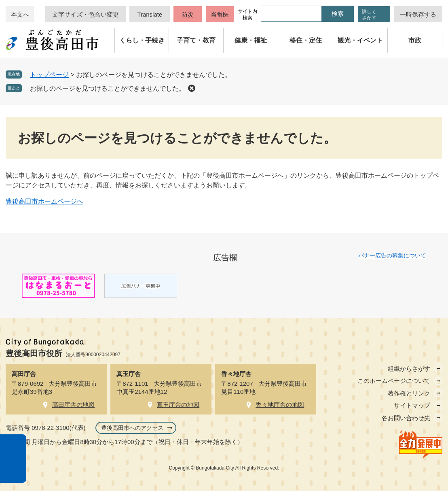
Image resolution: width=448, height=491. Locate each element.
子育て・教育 (196, 40)
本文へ (20, 14)
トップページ (49, 75)
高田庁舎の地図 (73, 405)
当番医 (220, 14)
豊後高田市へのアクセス (132, 428)
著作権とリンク (409, 393)
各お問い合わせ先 (406, 418)
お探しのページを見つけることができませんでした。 (108, 88)
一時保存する (418, 14)
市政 (415, 40)
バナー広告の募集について (392, 255)
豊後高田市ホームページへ (44, 201)
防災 (188, 14)
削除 (192, 88)
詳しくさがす (369, 15)
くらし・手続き (142, 40)
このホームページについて (394, 381)
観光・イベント (360, 40)
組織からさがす (409, 369)
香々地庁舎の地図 (280, 405)
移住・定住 (306, 40)
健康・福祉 (251, 40)
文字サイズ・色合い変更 (86, 14)
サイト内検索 (247, 15)
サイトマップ (412, 405)
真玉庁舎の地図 (178, 405)
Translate (150, 14)
